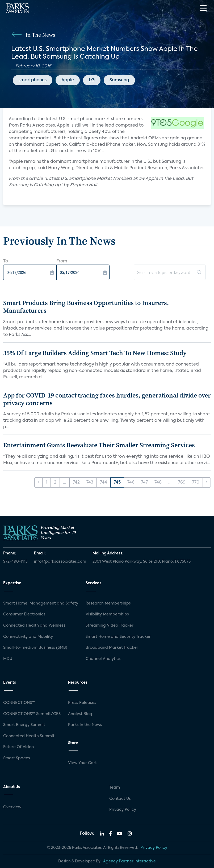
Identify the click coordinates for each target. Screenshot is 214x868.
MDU (8, 659)
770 (196, 482)
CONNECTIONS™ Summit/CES (32, 714)
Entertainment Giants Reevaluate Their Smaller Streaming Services (99, 445)
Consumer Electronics (24, 614)
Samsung (119, 80)
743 (90, 482)
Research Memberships (108, 603)
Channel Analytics (103, 659)
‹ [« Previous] (38, 482)
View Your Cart (82, 763)
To (6, 261)
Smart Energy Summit (24, 725)
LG (92, 80)
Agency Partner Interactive (129, 861)
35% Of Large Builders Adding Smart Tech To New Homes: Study (95, 353)
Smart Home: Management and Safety (41, 603)
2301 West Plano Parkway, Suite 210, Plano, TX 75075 (142, 562)
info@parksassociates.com (60, 562)
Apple (68, 80)
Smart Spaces (17, 758)
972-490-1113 (15, 562)
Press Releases (82, 703)
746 (131, 482)
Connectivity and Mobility (28, 637)
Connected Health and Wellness (34, 626)
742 (76, 482)
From (62, 261)
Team (115, 788)
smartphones (33, 80)
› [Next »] (207, 482)
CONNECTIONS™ (19, 703)
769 (182, 482)
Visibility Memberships (107, 614)
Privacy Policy (123, 810)
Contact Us (120, 799)
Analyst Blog (80, 714)
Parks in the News (85, 725)
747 (144, 482)
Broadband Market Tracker (112, 648)
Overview (12, 807)
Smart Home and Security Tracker (118, 637)
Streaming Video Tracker (110, 626)
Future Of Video (18, 747)
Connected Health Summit (29, 736)
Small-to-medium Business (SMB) (35, 648)
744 (104, 482)
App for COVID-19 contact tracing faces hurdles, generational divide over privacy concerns (107, 399)
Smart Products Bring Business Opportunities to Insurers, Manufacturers (86, 307)
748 (158, 482)
